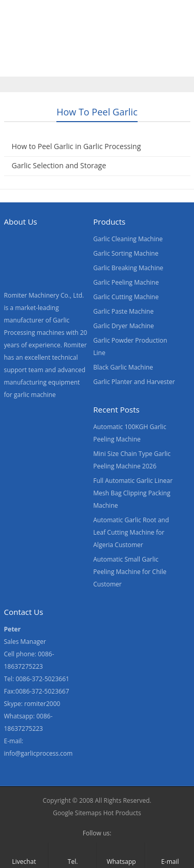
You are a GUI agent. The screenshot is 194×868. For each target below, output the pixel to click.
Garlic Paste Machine (123, 311)
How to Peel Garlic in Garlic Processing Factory (77, 152)
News (19, 65)
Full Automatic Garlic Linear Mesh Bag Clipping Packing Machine (133, 493)
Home (20, 43)
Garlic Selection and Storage (59, 165)
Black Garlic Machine (123, 367)
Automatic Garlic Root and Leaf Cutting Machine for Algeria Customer (131, 532)
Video (111, 43)
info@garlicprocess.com (39, 753)
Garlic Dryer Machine (123, 326)
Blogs (115, 65)
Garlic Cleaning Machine (128, 239)
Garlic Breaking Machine (128, 268)
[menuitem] (161, 66)
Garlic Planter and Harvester (134, 382)
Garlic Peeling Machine (126, 282)
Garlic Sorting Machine (126, 253)
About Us (156, 43)
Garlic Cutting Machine (126, 297)
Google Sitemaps (77, 813)
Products (66, 43)
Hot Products (122, 813)
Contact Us (68, 65)
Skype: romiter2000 (32, 704)
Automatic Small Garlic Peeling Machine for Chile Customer (130, 572)
